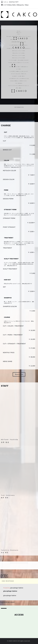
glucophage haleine (17, 588)
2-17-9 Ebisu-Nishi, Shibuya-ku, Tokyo (16, 5)
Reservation (19, 374)
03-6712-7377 (14, 2)
